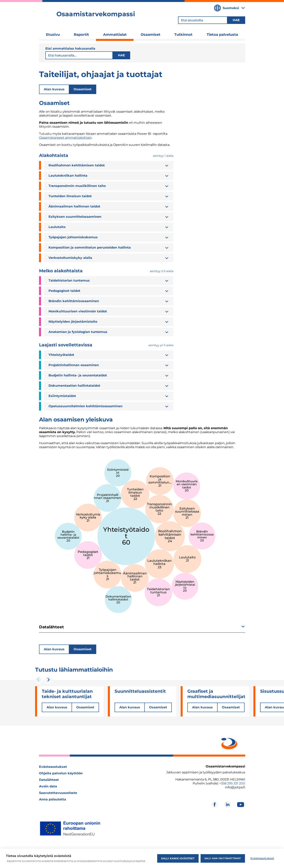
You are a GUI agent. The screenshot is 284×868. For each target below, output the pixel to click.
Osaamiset (150, 35)
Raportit (81, 35)
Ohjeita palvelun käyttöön (61, 773)
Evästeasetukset (53, 767)
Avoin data (48, 786)
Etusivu (53, 35)
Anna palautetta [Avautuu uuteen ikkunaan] (53, 799)
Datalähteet (49, 780)
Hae (121, 55)
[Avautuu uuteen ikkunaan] (229, 743)
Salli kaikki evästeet (178, 858)
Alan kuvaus (54, 89)
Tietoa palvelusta (222, 35)
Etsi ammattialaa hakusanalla (70, 49)
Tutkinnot (183, 35)
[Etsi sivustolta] (203, 20)
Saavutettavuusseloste (58, 793)
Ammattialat (115, 35)
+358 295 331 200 (232, 783)
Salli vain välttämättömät (222, 858)
